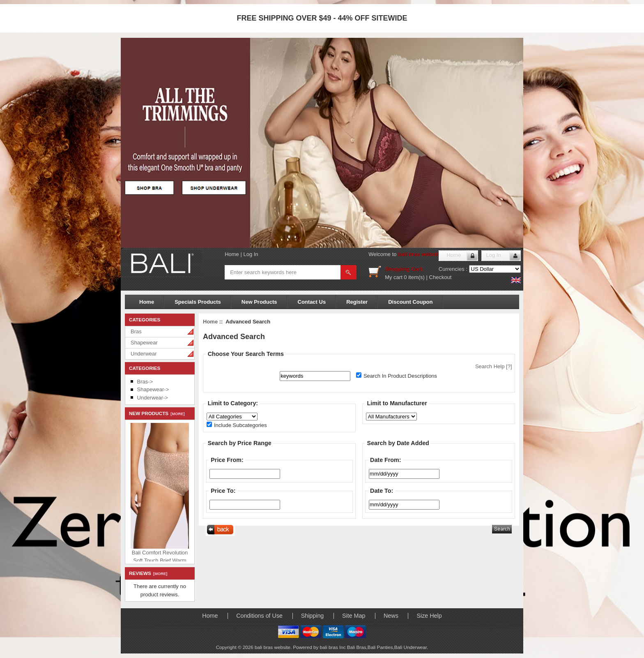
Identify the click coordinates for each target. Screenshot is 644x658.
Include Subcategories (240, 425)
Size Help (429, 616)
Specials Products (198, 302)
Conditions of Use (259, 616)
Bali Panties (380, 647)
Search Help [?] (494, 366)
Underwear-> (153, 398)
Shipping (313, 616)
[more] (176, 414)
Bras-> (145, 382)
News (391, 616)
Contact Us (312, 302)
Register (357, 302)
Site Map (354, 616)
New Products (259, 302)
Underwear (144, 354)
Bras (136, 331)
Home (232, 254)
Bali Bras (357, 647)
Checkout (440, 277)
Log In (251, 254)
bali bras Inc (333, 647)
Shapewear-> (153, 389)
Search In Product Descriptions (400, 376)
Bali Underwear (411, 647)
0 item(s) (414, 277)
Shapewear (144, 343)
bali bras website (420, 254)
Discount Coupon (410, 302)
